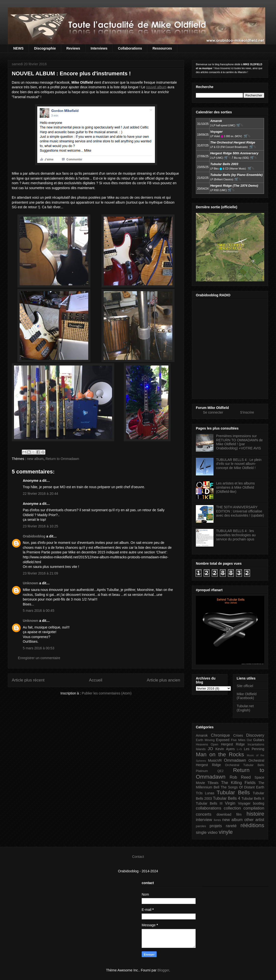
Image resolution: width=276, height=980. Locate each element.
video (213, 832)
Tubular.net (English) (245, 708)
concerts (204, 814)
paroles (201, 826)
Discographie (45, 48)
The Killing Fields (238, 783)
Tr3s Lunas (205, 793)
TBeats (213, 783)
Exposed (223, 740)
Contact (138, 857)
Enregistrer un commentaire (39, 658)
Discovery (255, 735)
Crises (238, 735)
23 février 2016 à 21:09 (40, 573)
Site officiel (245, 686)
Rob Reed (240, 777)
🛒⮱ (240, 125)
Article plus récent (28, 680)
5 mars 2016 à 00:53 (38, 648)
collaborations (209, 808)
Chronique (220, 735)
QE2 (220, 771)
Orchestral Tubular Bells (245, 765)
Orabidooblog (34, 536)
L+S (239, 749)
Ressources (162, 48)
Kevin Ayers (225, 749)
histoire (255, 814)
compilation (254, 808)
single (201, 832)
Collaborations (130, 48)
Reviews (73, 48)
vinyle (226, 832)
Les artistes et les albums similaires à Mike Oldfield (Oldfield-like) (236, 487)
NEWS (18, 48)
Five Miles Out (241, 740)
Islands (201, 749)
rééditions (252, 825)
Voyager (244, 803)
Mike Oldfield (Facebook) (247, 696)
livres (217, 820)
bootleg (259, 803)
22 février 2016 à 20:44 (40, 494)
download (224, 814)
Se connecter (213, 412)
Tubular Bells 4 (227, 798)
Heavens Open (207, 745)
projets (216, 826)
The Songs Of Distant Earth (242, 787)
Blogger (163, 970)
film (239, 814)
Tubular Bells (233, 792)
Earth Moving (205, 740)
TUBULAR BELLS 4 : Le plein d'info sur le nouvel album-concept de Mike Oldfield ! (239, 464)
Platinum (202, 771)
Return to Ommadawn (62, 459)
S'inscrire (247, 412)
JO (210, 749)
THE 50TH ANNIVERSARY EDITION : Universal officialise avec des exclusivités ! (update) (240, 511)
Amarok (202, 735)
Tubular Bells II (253, 798)
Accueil (96, 680)
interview (204, 820)
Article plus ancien (163, 680)
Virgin (230, 803)
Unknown (31, 583)
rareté (231, 826)
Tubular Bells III (209, 803)
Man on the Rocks (220, 754)
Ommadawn (235, 760)
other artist (254, 820)
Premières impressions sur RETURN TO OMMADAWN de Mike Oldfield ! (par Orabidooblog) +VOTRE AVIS (239, 442)
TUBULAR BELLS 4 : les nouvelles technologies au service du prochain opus (236, 535)
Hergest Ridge (233, 744)
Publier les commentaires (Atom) (107, 693)
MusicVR (215, 760)
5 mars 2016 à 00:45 (38, 611)
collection (232, 808)
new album (35, 459)
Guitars (259, 740)
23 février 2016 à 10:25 (40, 526)
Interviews (99, 48)
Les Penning (254, 749)
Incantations (256, 745)
